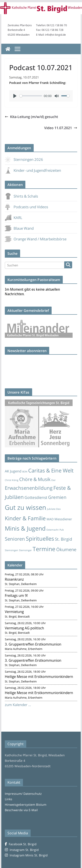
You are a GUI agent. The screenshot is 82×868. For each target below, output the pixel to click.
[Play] (15, 96)
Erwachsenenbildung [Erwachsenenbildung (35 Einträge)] (29, 488)
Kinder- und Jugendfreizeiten (33, 170)
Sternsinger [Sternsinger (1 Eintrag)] (25, 550)
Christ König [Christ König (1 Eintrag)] (12, 480)
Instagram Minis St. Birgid (26, 855)
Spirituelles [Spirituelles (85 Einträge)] (40, 538)
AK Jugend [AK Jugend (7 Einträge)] (13, 471)
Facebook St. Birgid (21, 844)
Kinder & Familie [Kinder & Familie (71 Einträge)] (25, 518)
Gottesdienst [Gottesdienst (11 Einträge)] (36, 497)
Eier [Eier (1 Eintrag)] (53, 480)
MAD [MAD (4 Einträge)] (50, 519)
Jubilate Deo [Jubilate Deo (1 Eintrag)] (54, 509)
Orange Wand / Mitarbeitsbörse (36, 239)
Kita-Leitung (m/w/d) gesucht (31, 117)
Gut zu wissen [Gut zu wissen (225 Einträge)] (25, 507)
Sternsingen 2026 (24, 159)
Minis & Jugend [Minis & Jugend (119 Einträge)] (25, 528)
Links (9, 799)
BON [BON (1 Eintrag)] (25, 472)
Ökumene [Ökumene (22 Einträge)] (66, 549)
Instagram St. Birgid (22, 850)
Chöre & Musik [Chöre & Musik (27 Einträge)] (35, 479)
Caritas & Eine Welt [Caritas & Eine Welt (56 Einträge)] (51, 470)
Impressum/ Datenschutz (23, 794)
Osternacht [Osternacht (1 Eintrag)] (52, 530)
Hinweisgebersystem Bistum (26, 805)
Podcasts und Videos (26, 207)
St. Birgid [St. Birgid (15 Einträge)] (64, 539)
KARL (14, 218)
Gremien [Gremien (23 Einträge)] (57, 497)
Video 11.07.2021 (61, 128)
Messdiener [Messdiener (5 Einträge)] (63, 519)
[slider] (31, 96)
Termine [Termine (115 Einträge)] (44, 549)
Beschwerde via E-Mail (21, 810)
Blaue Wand (19, 228)
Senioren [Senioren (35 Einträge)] (15, 539)
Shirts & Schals (21, 196)
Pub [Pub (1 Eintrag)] (62, 530)
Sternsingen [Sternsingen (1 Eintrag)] (11, 550)
